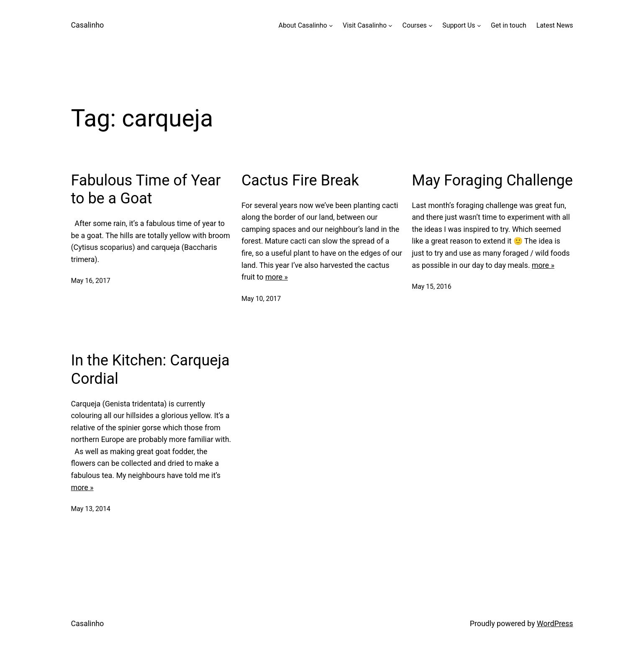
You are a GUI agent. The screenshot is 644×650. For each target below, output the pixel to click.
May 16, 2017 (91, 281)
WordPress (555, 623)
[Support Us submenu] (479, 26)
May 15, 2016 (431, 286)
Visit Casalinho (365, 25)
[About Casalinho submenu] (331, 26)
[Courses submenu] (431, 26)
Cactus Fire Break (300, 180)
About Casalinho (303, 25)
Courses (415, 25)
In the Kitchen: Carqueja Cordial (150, 369)
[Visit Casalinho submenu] (390, 26)
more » (277, 277)
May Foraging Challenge (492, 180)
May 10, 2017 (261, 299)
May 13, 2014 (91, 509)
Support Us (459, 25)
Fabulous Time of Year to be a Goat (146, 189)
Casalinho (88, 25)
